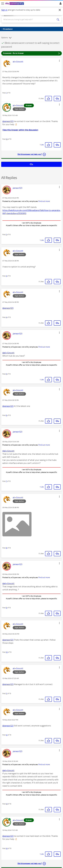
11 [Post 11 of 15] (7, 694)
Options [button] (4, 38)
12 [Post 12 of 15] (7, 735)
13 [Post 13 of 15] (7, 804)
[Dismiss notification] (60, 10)
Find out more (44, 201)
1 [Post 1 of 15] (6, 93)
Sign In (60, 4)
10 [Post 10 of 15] (7, 652)
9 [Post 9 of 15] (6, 608)
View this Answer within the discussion (20, 130)
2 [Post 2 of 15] (6, 235)
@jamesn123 (8, 121)
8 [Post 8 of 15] (6, 548)
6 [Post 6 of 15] (6, 415)
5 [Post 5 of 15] (6, 374)
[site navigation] (3, 4)
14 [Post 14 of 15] (7, 139)
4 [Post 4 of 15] (6, 317)
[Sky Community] (15, 4)
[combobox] (29, 20)
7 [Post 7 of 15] (6, 481)
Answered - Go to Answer (31, 53)
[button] (59, 61)
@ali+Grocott (8, 353)
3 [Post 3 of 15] (6, 276)
